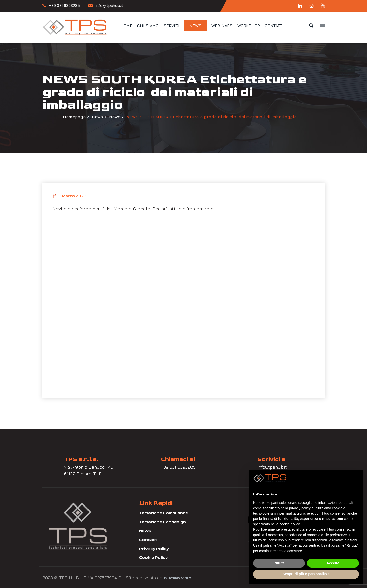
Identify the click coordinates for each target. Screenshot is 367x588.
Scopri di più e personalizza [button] (306, 574)
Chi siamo (148, 26)
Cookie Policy (153, 557)
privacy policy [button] (300, 508)
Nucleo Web (178, 577)
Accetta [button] (333, 563)
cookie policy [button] (290, 524)
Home (126, 26)
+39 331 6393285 (61, 5)
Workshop (249, 26)
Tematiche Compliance (164, 512)
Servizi (171, 26)
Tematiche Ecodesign (163, 521)
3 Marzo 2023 (70, 195)
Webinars (222, 26)
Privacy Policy (154, 548)
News (195, 26)
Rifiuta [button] (279, 563)
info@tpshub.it (106, 5)
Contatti (274, 26)
